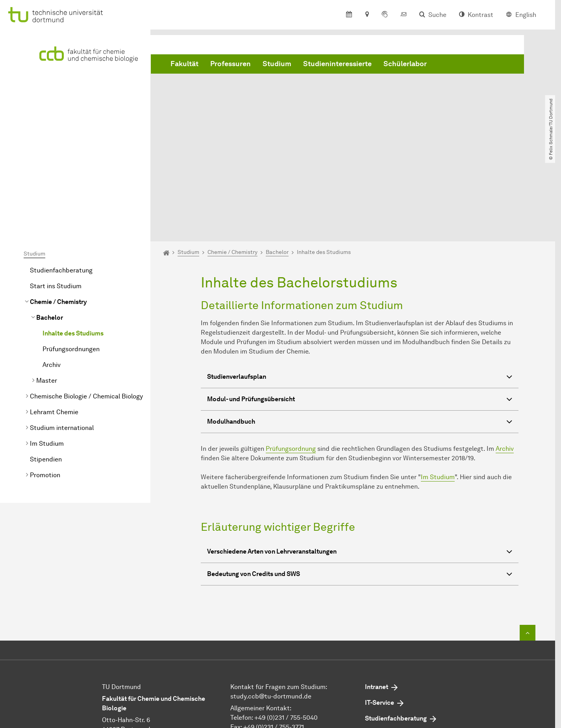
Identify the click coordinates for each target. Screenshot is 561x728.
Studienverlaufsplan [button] (360, 290)
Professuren (231, 64)
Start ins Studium (56, 197)
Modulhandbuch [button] (360, 334)
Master (47, 292)
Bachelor (50, 229)
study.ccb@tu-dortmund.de (271, 608)
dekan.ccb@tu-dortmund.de (293, 648)
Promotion (45, 386)
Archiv (52, 276)
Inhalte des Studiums (73, 245)
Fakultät (184, 64)
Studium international (62, 339)
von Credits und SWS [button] (360, 486)
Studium (277, 64)
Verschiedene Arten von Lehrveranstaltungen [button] (360, 464)
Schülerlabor (405, 64)
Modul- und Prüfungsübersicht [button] (360, 312)
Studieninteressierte (337, 64)
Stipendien (46, 371)
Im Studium (47, 355)
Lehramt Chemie (54, 323)
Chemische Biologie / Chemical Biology (86, 308)
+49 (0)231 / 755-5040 (286, 629)
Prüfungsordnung (291, 360)
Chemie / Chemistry (58, 213)
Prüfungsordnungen (71, 260)
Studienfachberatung (61, 182)
